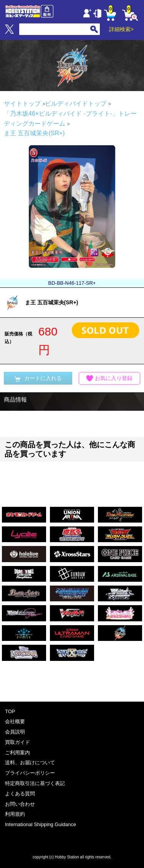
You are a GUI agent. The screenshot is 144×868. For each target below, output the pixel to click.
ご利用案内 (17, 753)
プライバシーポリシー (30, 773)
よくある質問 (20, 794)
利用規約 (15, 814)
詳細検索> (121, 29)
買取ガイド (17, 742)
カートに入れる (38, 378)
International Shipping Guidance (41, 824)
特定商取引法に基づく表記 (35, 783)
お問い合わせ (20, 804)
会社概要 (15, 721)
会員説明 (15, 732)
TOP (10, 711)
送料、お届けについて (30, 763)
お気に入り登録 (109, 378)
